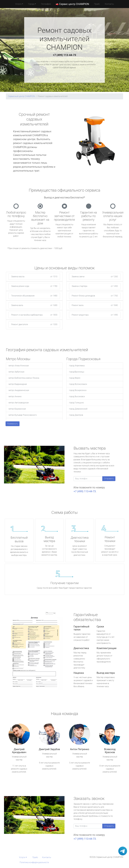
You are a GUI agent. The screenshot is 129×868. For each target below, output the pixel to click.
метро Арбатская (16, 372)
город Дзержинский (78, 409)
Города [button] (31, 4)
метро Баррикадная (18, 384)
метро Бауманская (17, 409)
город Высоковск (77, 396)
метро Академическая (19, 390)
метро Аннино (15, 396)
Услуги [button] (18, 4)
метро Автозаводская (19, 403)
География (46, 4)
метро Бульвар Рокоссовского (23, 415)
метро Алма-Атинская (19, 366)
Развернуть (13, 424)
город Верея (75, 378)
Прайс (97, 4)
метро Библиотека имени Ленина (24, 378)
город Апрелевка (77, 366)
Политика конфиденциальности (34, 862)
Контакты (109, 4)
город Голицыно (76, 403)
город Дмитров (76, 415)
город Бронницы (77, 372)
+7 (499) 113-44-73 (64, 55)
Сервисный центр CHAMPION (21, 96)
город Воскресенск (78, 390)
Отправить (109, 479)
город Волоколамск (78, 384)
